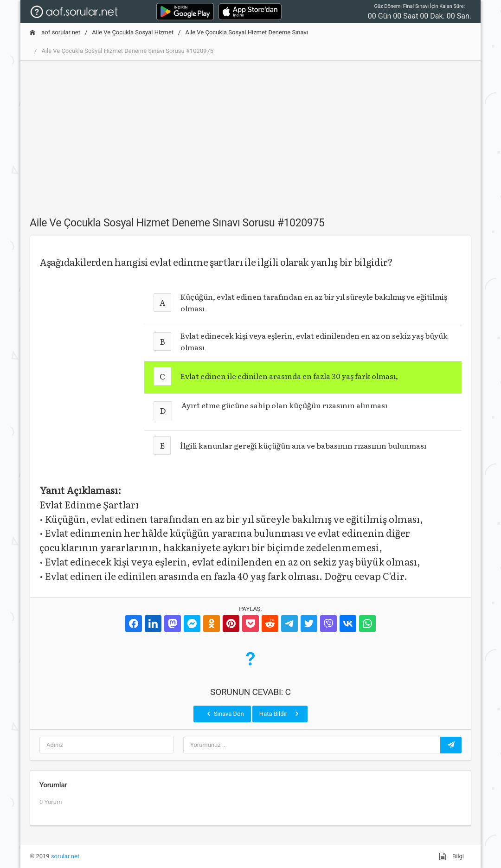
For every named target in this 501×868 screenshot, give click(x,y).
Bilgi (451, 856)
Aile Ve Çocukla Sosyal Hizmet (133, 32)
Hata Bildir (280, 714)
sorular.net (65, 856)
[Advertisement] (250, 133)
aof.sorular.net (55, 32)
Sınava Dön (225, 714)
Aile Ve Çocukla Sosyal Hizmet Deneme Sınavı (247, 32)
